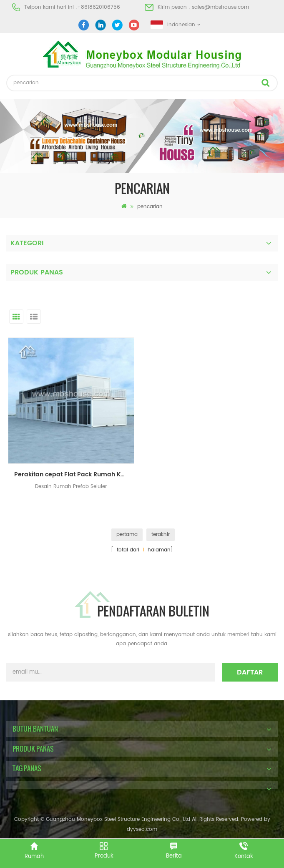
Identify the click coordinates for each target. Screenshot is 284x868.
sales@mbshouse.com (220, 7)
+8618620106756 (99, 7)
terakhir (161, 535)
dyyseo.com (142, 829)
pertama (127, 535)
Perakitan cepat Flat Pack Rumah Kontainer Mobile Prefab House (74, 474)
